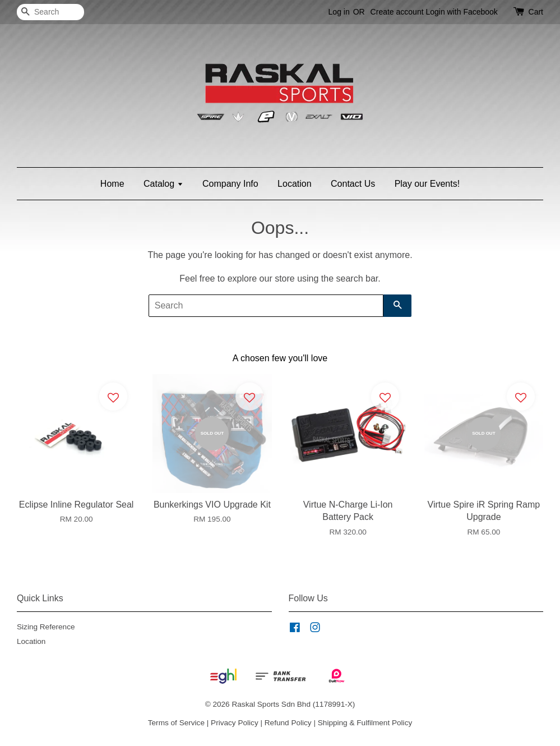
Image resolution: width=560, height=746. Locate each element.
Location (295, 184)
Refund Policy (288, 723)
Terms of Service (176, 723)
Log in (339, 12)
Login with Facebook (461, 12)
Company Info (230, 184)
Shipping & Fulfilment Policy (365, 723)
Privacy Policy (235, 723)
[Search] (50, 12)
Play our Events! (427, 184)
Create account (397, 12)
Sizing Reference (46, 627)
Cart (536, 12)
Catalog (163, 184)
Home (112, 184)
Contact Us (353, 184)
